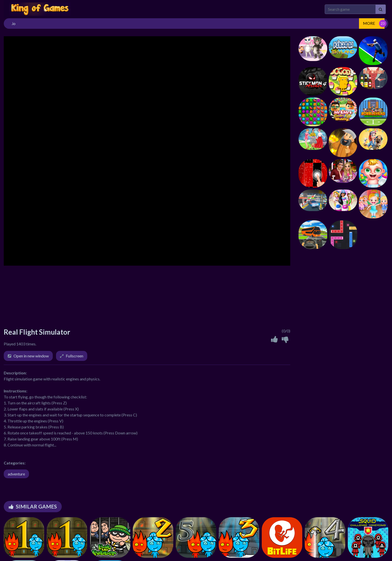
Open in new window (31, 356)
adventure (16, 474)
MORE (369, 23)
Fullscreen (74, 356)
